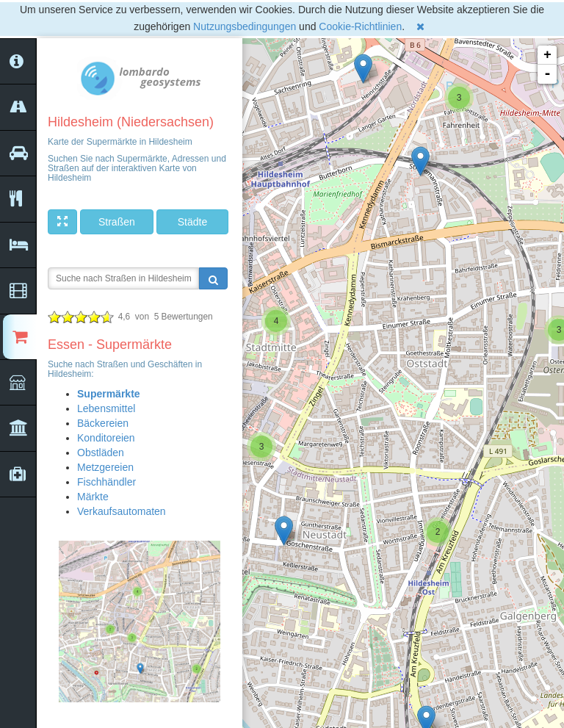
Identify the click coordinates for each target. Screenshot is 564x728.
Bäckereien (103, 423)
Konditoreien (106, 438)
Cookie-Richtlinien (360, 26)
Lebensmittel (106, 408)
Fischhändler (106, 482)
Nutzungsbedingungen (245, 26)
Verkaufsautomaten (122, 511)
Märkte (93, 497)
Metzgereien (105, 467)
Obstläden (101, 453)
